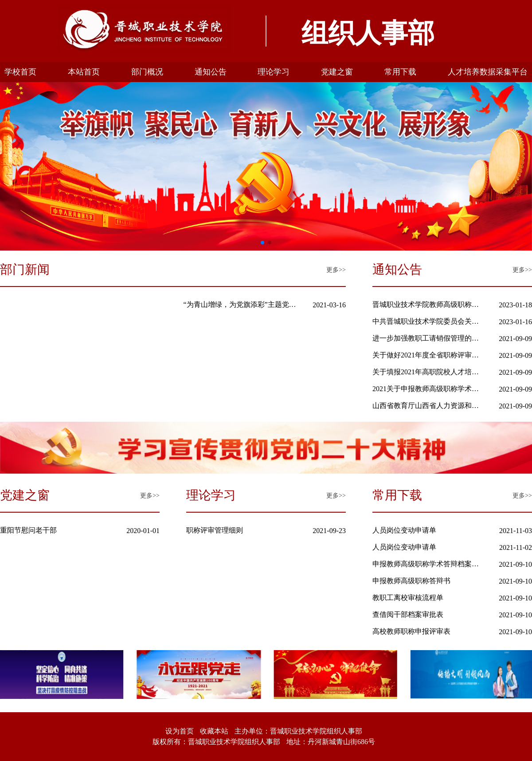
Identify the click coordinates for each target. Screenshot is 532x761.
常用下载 (400, 72)
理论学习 (274, 72)
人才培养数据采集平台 (488, 72)
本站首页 (84, 72)
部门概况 (147, 72)
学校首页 (20, 72)
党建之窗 (337, 72)
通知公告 (211, 72)
